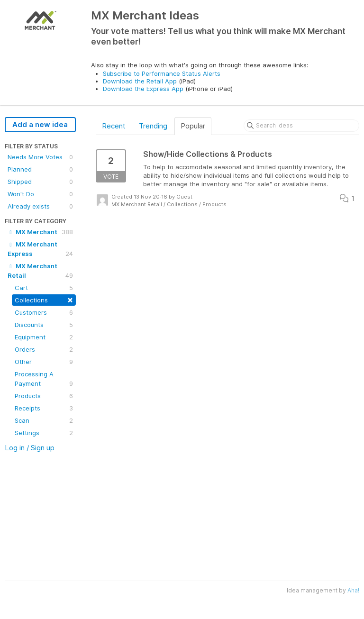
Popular (193, 126)
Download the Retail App (140, 81)
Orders (44, 349)
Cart (44, 288)
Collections (44, 299)
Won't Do (40, 194)
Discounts (44, 325)
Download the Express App (143, 89)
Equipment (44, 337)
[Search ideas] (301, 126)
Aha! (353, 590)
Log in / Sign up (30, 448)
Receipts (44, 408)
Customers (44, 312)
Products (44, 396)
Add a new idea (40, 124)
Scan (44, 420)
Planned (40, 169)
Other (44, 362)
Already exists (40, 206)
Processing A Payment (44, 379)
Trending (153, 126)
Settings (44, 433)
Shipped (40, 182)
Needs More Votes (40, 157)
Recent (114, 126)
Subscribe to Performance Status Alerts (162, 73)
